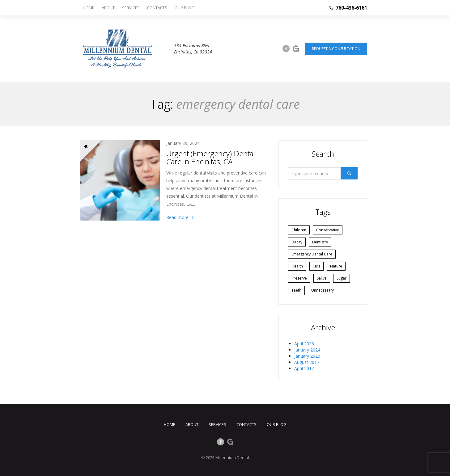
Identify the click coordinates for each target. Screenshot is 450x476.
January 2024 (307, 350)
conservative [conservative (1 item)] (328, 230)
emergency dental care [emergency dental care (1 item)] (312, 254)
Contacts (157, 8)
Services (131, 8)
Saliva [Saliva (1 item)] (322, 278)
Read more (180, 217)
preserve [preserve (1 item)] (299, 278)
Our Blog (185, 8)
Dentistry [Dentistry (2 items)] (320, 242)
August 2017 (307, 362)
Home (89, 8)
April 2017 (304, 368)
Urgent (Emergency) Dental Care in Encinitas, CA (211, 157)
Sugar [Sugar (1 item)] (342, 278)
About (108, 8)
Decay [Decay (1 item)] (297, 242)
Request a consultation (336, 49)
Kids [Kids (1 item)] (316, 266)
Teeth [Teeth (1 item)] (296, 290)
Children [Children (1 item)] (299, 230)
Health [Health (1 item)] (297, 266)
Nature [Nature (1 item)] (336, 266)
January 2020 (307, 356)
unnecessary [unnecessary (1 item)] (323, 290)
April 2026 (304, 344)
